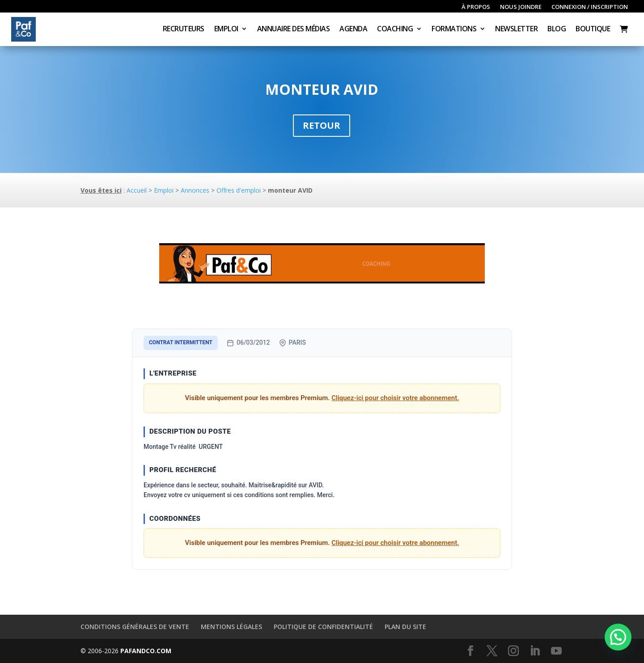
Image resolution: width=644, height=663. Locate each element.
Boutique (593, 30)
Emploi (226, 30)
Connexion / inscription (590, 7)
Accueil (137, 190)
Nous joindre (521, 7)
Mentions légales (231, 627)
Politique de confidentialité (323, 627)
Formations (454, 30)
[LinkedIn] (535, 651)
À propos (476, 7)
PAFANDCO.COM (146, 651)
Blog (557, 30)
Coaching (395, 30)
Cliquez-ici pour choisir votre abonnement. (395, 398)
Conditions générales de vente (135, 627)
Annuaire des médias (294, 30)
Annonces (195, 190)
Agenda (353, 30)
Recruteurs (184, 30)
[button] (618, 637)
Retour (322, 125)
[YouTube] (556, 651)
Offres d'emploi (239, 190)
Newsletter (516, 30)
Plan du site (405, 627)
